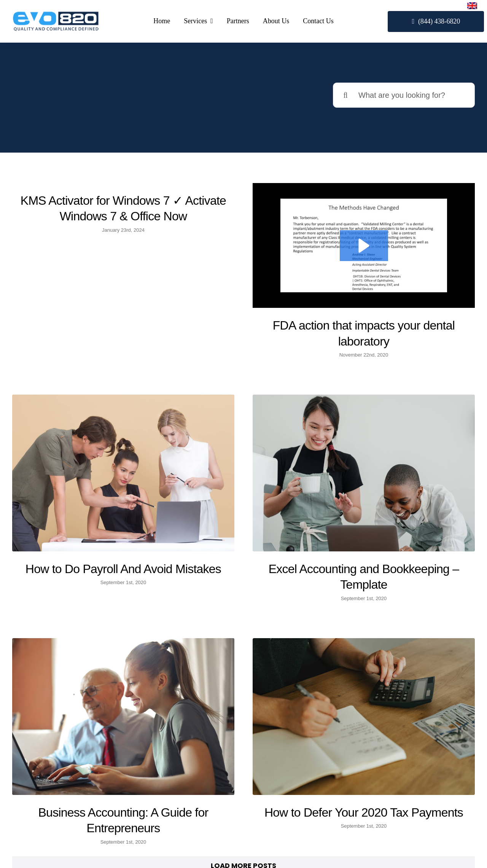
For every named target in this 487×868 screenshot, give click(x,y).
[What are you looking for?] (404, 95)
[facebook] (394, 774)
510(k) (244, 794)
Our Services (244, 776)
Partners (244, 831)
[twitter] (404, 774)
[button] (335, 246)
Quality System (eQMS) (244, 812)
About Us (244, 850)
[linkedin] (414, 774)
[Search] (345, 95)
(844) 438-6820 (81, 824)
